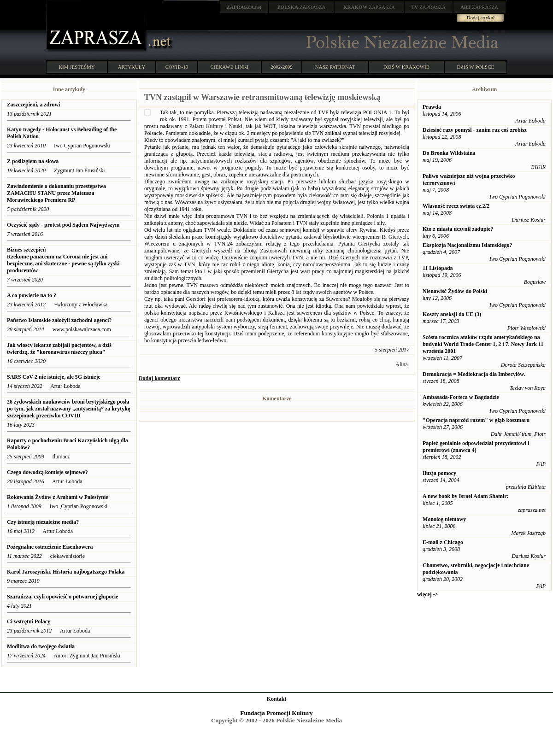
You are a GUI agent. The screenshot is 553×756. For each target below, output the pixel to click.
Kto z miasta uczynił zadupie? (458, 229)
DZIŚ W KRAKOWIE (406, 67)
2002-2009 (282, 67)
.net (244, 7)
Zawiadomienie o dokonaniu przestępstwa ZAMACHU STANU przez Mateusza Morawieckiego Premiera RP (56, 193)
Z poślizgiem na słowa (33, 161)
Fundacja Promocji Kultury (276, 713)
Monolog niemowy (444, 519)
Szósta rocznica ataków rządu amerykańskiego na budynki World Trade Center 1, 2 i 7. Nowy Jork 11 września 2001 (483, 344)
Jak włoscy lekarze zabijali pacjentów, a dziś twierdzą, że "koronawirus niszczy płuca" (59, 349)
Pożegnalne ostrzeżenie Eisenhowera (50, 547)
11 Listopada (438, 268)
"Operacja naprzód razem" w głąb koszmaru (476, 420)
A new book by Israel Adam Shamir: (466, 496)
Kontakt (277, 699)
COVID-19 (177, 67)
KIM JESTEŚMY (77, 67)
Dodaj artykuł (481, 18)
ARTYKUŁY (132, 67)
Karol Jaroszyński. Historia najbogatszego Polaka (66, 572)
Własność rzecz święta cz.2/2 (456, 206)
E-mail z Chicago (443, 542)
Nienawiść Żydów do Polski (455, 291)
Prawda (432, 107)
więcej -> (428, 594)
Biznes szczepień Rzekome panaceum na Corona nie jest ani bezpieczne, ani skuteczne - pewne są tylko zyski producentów (63, 260)
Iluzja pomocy (439, 473)
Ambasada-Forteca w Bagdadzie (461, 397)
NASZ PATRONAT (335, 67)
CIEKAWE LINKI (230, 67)
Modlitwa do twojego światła (41, 646)
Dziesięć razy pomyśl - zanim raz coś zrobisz (475, 130)
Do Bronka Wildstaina (449, 153)
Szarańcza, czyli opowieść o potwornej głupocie (62, 597)
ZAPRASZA (302, 7)
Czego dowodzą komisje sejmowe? (47, 472)
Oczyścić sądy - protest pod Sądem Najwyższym (63, 225)
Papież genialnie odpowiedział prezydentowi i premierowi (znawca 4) (476, 447)
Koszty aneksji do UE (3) (452, 314)
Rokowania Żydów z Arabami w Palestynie (58, 497)
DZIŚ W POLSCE (475, 67)
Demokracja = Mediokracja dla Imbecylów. (474, 374)
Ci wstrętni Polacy (29, 621)
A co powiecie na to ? (32, 295)
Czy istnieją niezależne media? (43, 522)
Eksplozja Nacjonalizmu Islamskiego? (468, 245)
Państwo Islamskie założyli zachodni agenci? (59, 320)
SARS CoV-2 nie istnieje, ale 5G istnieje (54, 377)
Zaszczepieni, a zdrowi (33, 105)
